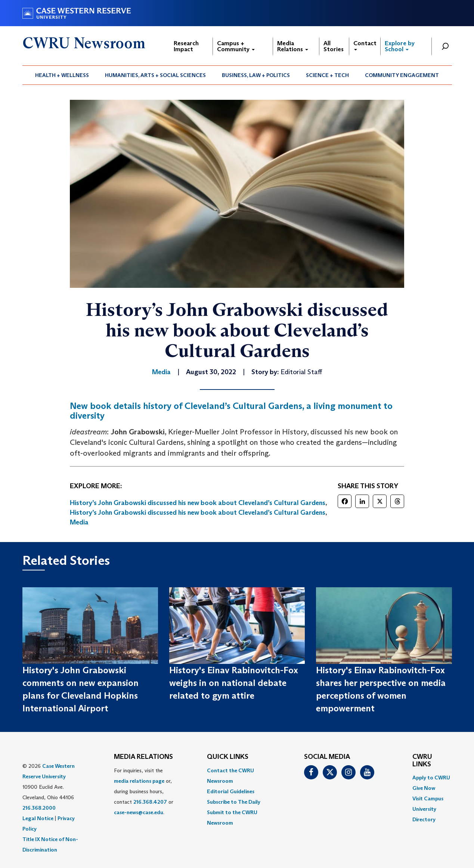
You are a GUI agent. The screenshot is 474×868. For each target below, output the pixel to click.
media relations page (139, 781)
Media (79, 522)
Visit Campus (428, 798)
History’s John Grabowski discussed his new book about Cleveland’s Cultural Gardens (198, 503)
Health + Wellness (62, 75)
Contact (365, 45)
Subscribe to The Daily (234, 802)
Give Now (424, 788)
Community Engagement (402, 75)
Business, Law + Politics (256, 75)
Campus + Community (236, 46)
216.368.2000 (39, 808)
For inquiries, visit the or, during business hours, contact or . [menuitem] (144, 791)
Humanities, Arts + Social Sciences (155, 75)
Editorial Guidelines (231, 791)
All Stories (334, 46)
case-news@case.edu (139, 812)
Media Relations (293, 46)
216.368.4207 (150, 802)
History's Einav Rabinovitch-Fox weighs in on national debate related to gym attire (234, 683)
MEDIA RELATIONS (143, 757)
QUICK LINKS (228, 757)
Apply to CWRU (431, 778)
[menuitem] (62, 75)
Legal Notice (38, 818)
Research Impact (186, 46)
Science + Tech (327, 75)
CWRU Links (422, 761)
